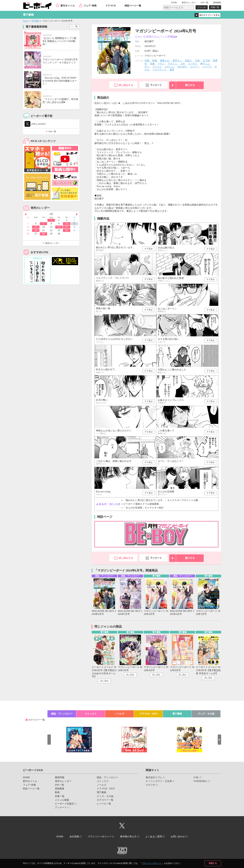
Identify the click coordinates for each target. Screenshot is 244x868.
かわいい (169, 67)
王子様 (206, 61)
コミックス (91, 714)
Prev (25, 214)
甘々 (147, 67)
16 (59, 227)
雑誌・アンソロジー (62, 714)
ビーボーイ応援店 (64, 804)
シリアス (207, 67)
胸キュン (205, 64)
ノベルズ (119, 714)
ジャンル (202, 7)
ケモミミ (172, 64)
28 (44, 234)
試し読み (104, 681)
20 (36, 230)
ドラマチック (159, 70)
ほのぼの (182, 67)
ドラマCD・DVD (148, 714)
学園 (147, 61)
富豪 (152, 64)
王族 (197, 61)
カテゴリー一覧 (37, 720)
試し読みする (126, 85)
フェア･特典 (90, 6)
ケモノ (161, 64)
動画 (57, 792)
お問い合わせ (178, 837)
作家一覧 (215, 7)
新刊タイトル (68, 6)
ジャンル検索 (62, 800)
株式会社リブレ (154, 777)
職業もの (165, 61)
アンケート (156, 85)
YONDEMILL (200, 781)
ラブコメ (157, 67)
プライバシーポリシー (152, 863)
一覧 (76, 26)
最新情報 (60, 777)
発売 (189, 3)
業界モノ (177, 61)
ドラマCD (110, 6)
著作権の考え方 (128, 837)
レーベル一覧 (104, 804)
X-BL (196, 777)
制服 (155, 61)
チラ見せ (149, 249)
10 (67, 224)
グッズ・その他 (206, 714)
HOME (174, 3)
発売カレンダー (52, 243)
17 (67, 227)
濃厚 (172, 70)
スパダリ (193, 64)
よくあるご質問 (154, 837)
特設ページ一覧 (133, 6)
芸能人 (188, 61)
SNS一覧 (204, 3)
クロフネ (150, 785)
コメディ (194, 67)
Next (77, 214)
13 (36, 227)
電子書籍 (35, 21)
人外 (182, 64)
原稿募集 (217, 3)
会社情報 (74, 837)
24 (67, 230)
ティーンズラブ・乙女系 (159, 781)
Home (25, 21)
